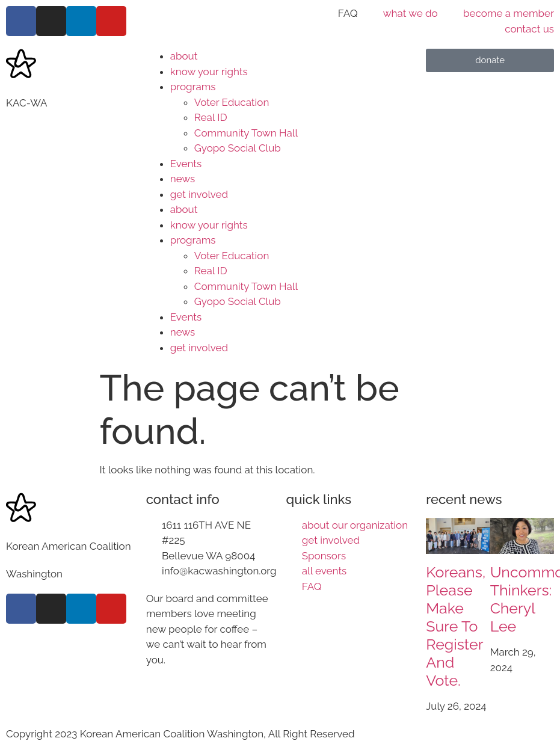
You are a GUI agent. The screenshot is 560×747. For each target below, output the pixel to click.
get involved (199, 194)
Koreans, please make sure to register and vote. (456, 626)
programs (193, 87)
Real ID (211, 117)
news (183, 179)
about (184, 56)
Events (186, 164)
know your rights (209, 72)
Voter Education (232, 102)
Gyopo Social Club (238, 148)
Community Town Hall (246, 133)
